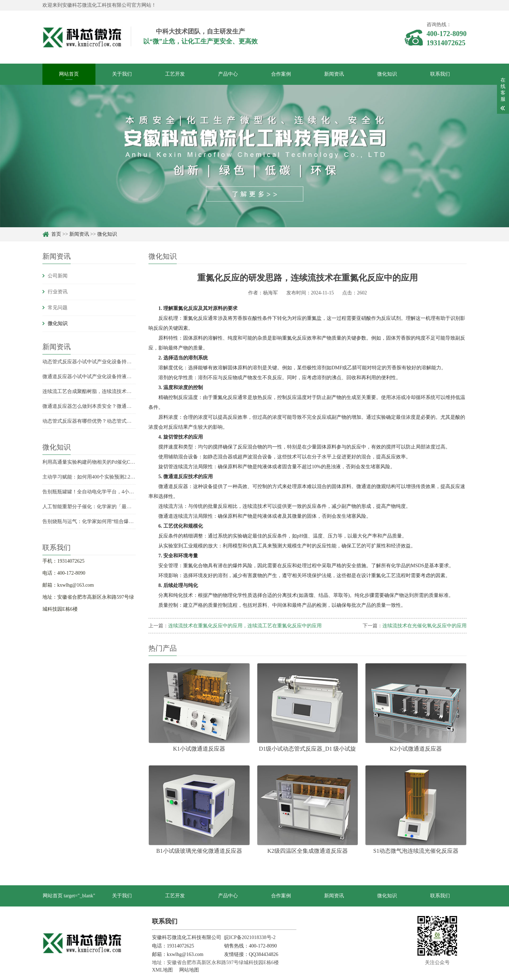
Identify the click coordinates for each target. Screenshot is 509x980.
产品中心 (228, 74)
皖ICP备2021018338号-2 (250, 937)
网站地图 (189, 970)
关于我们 (122, 74)
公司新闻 (58, 276)
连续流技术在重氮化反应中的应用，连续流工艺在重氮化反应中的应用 (245, 626)
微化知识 (387, 74)
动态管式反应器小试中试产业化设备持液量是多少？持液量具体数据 (117, 362)
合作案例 (281, 74)
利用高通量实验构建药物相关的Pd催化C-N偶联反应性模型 (106, 462)
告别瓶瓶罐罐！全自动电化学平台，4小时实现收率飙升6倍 (107, 492)
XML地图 (162, 970)
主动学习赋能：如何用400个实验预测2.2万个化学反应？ (104, 477)
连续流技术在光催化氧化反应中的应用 (425, 626)
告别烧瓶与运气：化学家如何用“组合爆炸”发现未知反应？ (106, 521)
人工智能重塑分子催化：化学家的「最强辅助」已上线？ (104, 507)
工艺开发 (175, 74)
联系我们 (440, 74)
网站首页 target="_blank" (69, 896)
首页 (56, 234)
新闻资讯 (334, 74)
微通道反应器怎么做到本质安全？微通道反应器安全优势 (104, 406)
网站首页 (69, 74)
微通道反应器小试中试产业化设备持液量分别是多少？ (102, 377)
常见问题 (58, 308)
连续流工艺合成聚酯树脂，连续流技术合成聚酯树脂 (99, 391)
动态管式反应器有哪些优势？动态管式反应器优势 (97, 421)
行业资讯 (58, 292)
